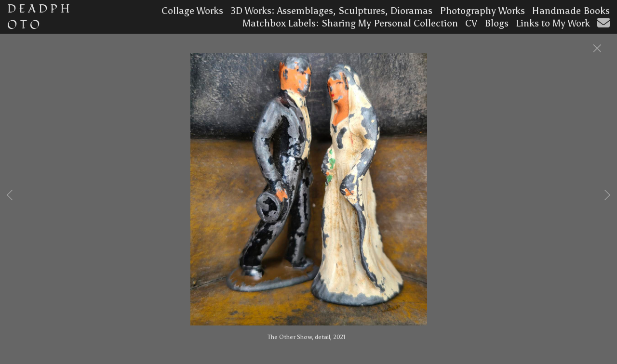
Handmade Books (571, 11)
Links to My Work (553, 23)
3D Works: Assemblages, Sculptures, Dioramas (331, 11)
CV (471, 23)
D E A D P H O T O (39, 17)
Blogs (496, 23)
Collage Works (192, 11)
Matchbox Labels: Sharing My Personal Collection (350, 23)
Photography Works (482, 11)
